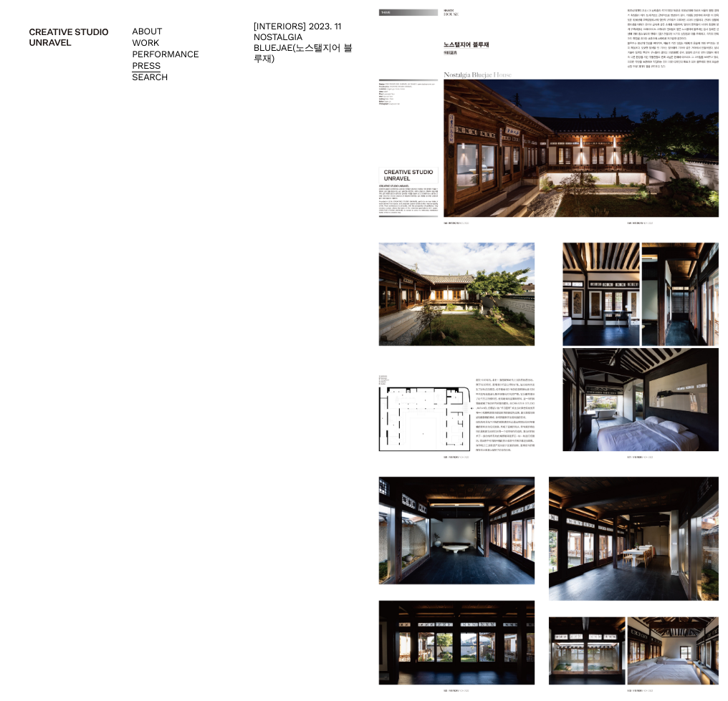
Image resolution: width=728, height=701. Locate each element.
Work (145, 43)
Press (146, 66)
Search (150, 78)
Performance (165, 55)
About (147, 32)
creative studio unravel (69, 37)
